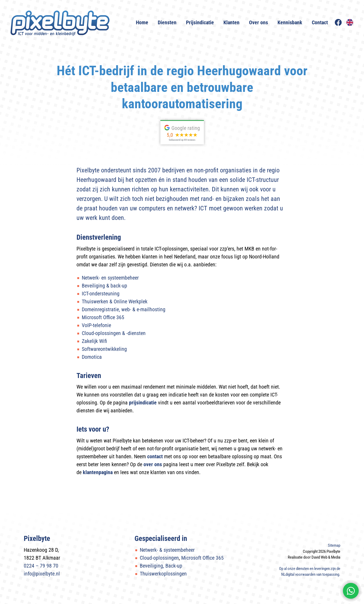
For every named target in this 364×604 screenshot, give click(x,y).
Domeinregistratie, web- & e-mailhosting (124, 309)
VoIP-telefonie (96, 325)
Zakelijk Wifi (94, 341)
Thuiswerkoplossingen (163, 574)
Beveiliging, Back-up (161, 566)
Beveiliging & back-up (104, 286)
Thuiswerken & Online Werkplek (115, 301)
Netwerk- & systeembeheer (167, 550)
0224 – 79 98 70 (41, 566)
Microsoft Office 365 (103, 317)
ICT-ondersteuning (101, 294)
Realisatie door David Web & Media (314, 557)
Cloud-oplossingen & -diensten (114, 333)
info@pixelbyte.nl (42, 574)
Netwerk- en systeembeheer (110, 278)
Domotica (92, 357)
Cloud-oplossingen (159, 558)
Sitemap (334, 545)
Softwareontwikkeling (104, 349)
